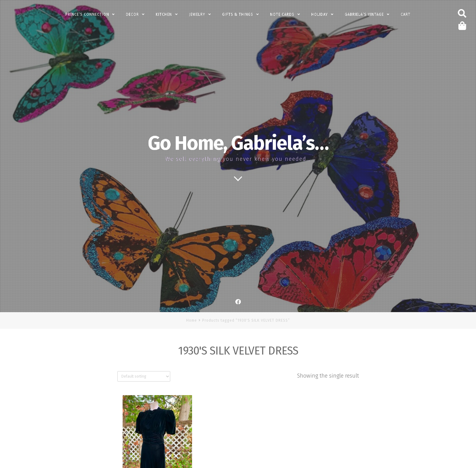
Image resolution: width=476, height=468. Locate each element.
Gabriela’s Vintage (364, 14)
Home (192, 320)
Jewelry (197, 14)
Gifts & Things (238, 14)
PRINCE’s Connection (87, 14)
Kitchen (164, 14)
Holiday (320, 14)
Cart (406, 14)
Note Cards (282, 14)
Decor (132, 14)
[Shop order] (144, 376)
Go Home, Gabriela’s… (238, 143)
